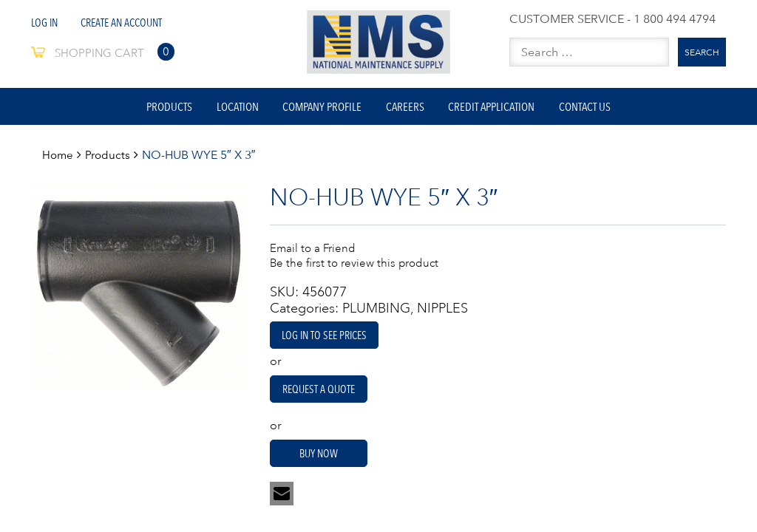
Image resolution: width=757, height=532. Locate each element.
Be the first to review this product (358, 268)
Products (154, 109)
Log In (46, 22)
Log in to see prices (328, 341)
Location (228, 109)
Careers (408, 109)
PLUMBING (376, 315)
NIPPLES (442, 315)
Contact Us (600, 109)
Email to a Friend (314, 253)
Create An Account (128, 22)
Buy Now (325, 461)
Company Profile (319, 109)
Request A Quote (325, 396)
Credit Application (501, 109)
